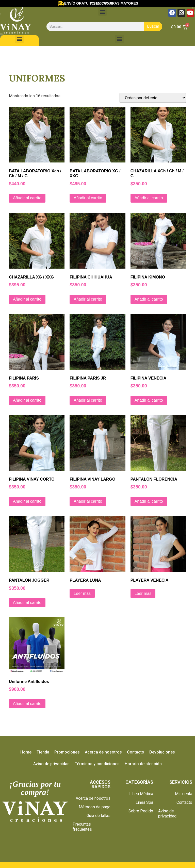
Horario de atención (143, 764)
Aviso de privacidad (51, 764)
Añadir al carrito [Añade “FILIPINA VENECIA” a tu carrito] (149, 400)
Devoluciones (162, 752)
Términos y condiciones (97, 764)
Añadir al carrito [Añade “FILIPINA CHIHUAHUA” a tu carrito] (88, 299)
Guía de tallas (99, 816)
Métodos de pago (95, 807)
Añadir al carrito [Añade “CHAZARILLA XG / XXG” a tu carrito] (27, 299)
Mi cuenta (184, 794)
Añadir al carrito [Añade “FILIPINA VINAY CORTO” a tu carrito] (27, 501)
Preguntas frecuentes (82, 827)
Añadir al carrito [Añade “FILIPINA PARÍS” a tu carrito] (27, 400)
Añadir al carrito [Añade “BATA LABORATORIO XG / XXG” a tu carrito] (88, 198)
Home (26, 752)
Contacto (136, 752)
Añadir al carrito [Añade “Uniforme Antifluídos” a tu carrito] (27, 704)
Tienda (43, 752)
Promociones (67, 752)
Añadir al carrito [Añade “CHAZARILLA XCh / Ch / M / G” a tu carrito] (149, 198)
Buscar (153, 26)
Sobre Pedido (141, 811)
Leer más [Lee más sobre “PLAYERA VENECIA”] (143, 593)
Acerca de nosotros (103, 752)
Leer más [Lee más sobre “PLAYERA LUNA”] (82, 593)
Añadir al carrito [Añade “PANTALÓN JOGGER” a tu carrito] (27, 603)
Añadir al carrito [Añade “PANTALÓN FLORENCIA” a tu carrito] (149, 501)
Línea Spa (144, 802)
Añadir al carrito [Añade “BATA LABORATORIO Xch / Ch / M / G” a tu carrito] (27, 198)
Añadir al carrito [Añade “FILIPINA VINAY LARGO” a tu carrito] (88, 501)
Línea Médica (141, 794)
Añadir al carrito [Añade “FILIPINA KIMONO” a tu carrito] (149, 299)
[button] (102, 12)
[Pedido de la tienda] (153, 98)
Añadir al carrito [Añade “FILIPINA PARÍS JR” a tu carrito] (88, 400)
